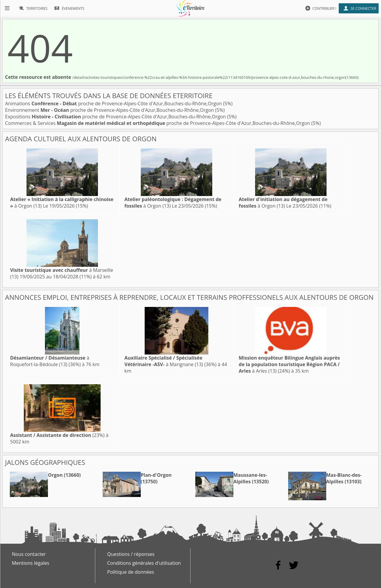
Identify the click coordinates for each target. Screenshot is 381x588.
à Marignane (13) (164, 361)
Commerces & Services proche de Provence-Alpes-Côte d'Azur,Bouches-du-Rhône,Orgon (158, 123)
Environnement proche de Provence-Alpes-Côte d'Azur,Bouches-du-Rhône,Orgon (110, 110)
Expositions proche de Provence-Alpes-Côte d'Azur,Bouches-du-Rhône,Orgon (116, 117)
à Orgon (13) (283, 203)
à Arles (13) (289, 364)
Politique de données (131, 572)
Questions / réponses (131, 554)
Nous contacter (29, 554)
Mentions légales (31, 563)
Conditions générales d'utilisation (144, 563)
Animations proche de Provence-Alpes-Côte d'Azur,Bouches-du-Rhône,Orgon (114, 104)
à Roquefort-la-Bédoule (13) (50, 361)
